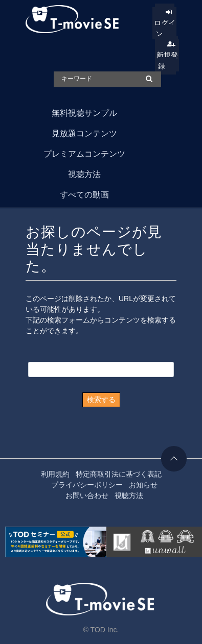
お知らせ (143, 485)
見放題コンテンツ (84, 133)
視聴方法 (84, 174)
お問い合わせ (87, 496)
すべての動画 (84, 195)
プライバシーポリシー (87, 485)
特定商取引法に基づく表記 (119, 474)
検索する (101, 400)
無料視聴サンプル (84, 113)
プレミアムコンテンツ (84, 154)
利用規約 (55, 474)
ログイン (165, 28)
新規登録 (167, 60)
